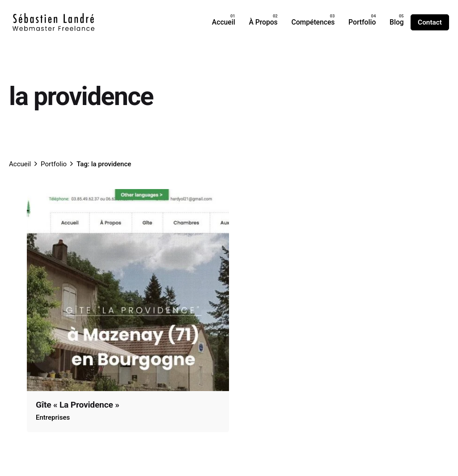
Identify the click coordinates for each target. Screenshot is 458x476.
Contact (430, 22)
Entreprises (53, 417)
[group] (223, 22)
